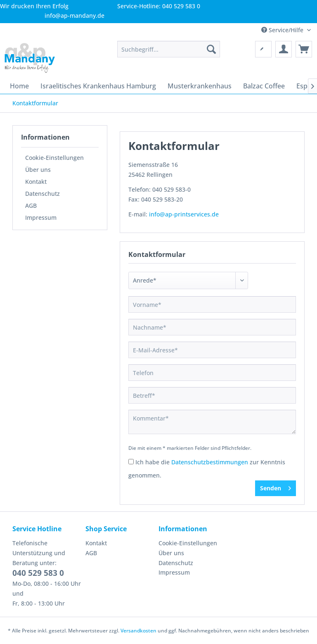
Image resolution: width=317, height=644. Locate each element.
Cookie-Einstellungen (54, 158)
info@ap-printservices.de (184, 214)
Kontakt (36, 182)
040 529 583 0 (38, 573)
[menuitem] (169, 49)
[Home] (19, 86)
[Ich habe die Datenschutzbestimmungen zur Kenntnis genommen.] (131, 462)
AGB (31, 206)
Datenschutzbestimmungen (210, 462)
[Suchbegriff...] (169, 49)
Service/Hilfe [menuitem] (283, 30)
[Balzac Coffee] (264, 86)
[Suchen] (211, 49)
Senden (276, 487)
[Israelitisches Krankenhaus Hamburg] (98, 86)
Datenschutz (43, 194)
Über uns (38, 170)
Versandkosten (138, 631)
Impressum (41, 217)
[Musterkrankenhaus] (200, 86)
